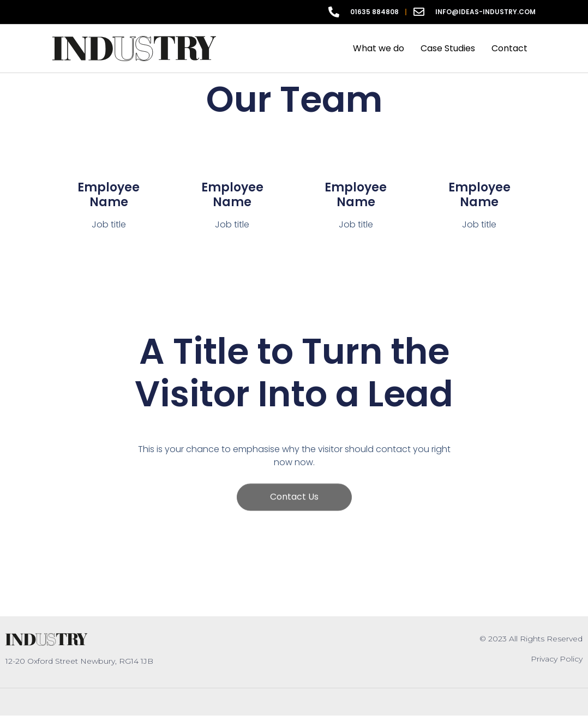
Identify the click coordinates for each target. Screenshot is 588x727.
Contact (509, 48)
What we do (379, 48)
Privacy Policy (557, 659)
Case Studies (448, 48)
